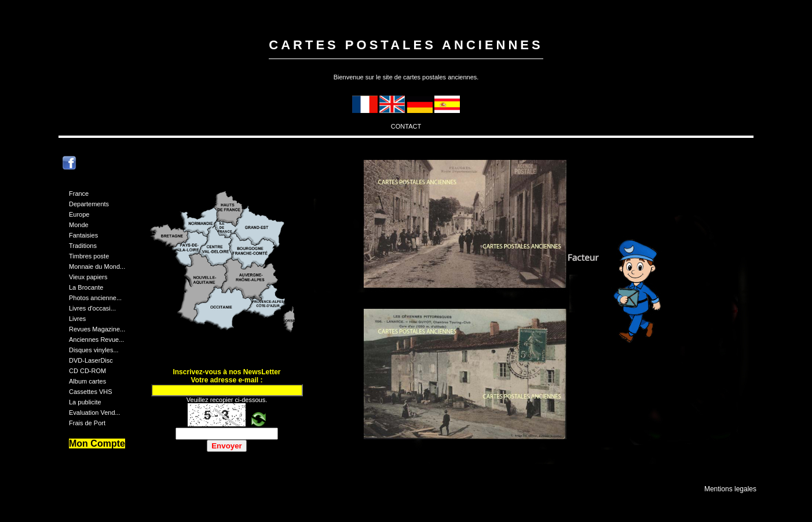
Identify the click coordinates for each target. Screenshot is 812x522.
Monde (79, 225)
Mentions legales (730, 489)
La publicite (85, 402)
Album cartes (87, 381)
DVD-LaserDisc (91, 360)
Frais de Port (87, 423)
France (79, 194)
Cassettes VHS (91, 392)
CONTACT (406, 126)
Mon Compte (97, 443)
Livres (77, 319)
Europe (79, 214)
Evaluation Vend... (95, 413)
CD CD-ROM (87, 371)
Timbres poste (89, 256)
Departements (89, 204)
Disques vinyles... (94, 350)
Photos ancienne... (95, 298)
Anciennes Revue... (96, 340)
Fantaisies (83, 235)
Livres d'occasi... (92, 308)
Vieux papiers (88, 277)
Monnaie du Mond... (97, 267)
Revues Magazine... (97, 329)
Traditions (83, 246)
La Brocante (86, 287)
